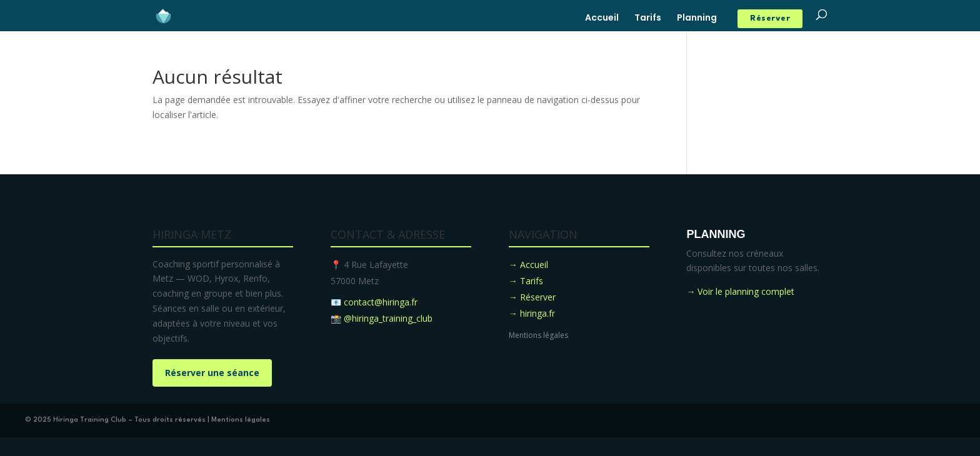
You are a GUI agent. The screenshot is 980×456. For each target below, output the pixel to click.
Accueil (602, 18)
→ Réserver (532, 297)
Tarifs (648, 18)
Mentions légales (538, 335)
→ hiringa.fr (532, 313)
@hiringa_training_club (388, 318)
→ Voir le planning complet (740, 291)
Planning (697, 18)
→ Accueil (528, 265)
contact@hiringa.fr (381, 302)
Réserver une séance (212, 373)
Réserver (770, 18)
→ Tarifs (526, 281)
